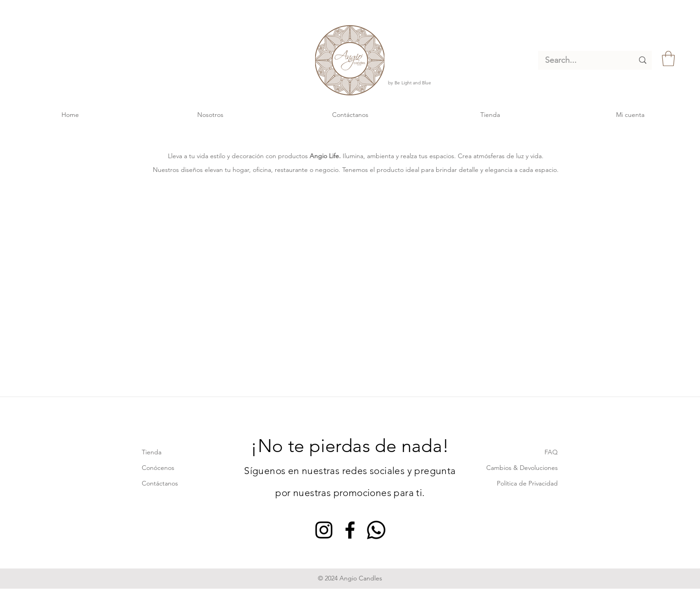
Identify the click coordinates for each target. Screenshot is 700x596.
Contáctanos (160, 483)
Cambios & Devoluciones (522, 468)
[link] (668, 58)
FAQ (551, 452)
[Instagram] (324, 530)
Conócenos (158, 468)
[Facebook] (350, 530)
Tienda (152, 452)
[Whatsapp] (376, 530)
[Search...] (582, 60)
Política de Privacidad (527, 483)
